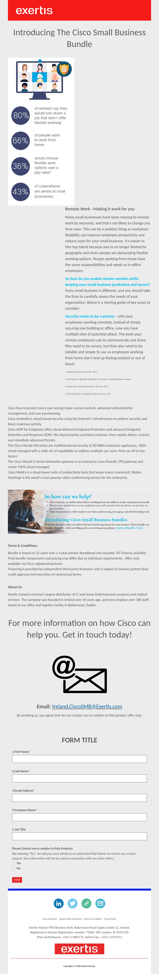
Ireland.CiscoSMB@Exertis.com (87, 707)
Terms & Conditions (94, 919)
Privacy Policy (114, 919)
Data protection (46, 919)
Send (17, 880)
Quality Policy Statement (69, 919)
